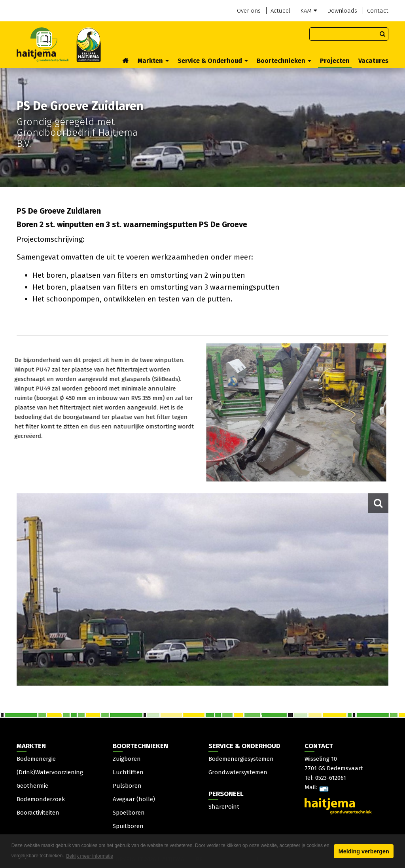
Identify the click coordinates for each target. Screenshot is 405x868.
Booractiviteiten (38, 813)
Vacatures (373, 61)
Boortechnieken (284, 61)
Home (126, 61)
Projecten (335, 61)
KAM (309, 11)
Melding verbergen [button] (364, 851)
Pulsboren (127, 786)
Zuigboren (127, 759)
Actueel (280, 11)
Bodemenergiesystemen (241, 759)
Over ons (249, 11)
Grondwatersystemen (238, 772)
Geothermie (32, 786)
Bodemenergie (36, 759)
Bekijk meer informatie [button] (90, 856)
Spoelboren (129, 813)
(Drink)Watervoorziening (50, 772)
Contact (378, 11)
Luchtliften (128, 772)
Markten (153, 61)
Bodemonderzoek (41, 799)
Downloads (342, 11)
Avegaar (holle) (134, 799)
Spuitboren (128, 826)
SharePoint (224, 807)
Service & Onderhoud (213, 61)
